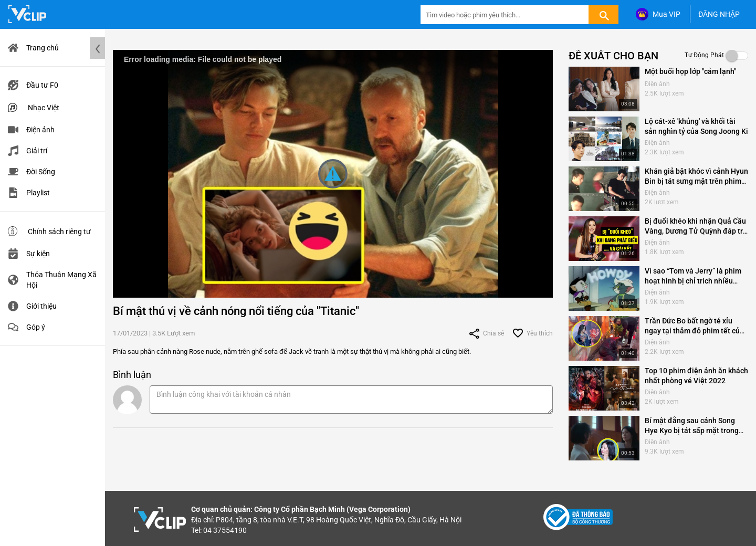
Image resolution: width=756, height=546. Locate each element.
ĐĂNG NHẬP (719, 14)
